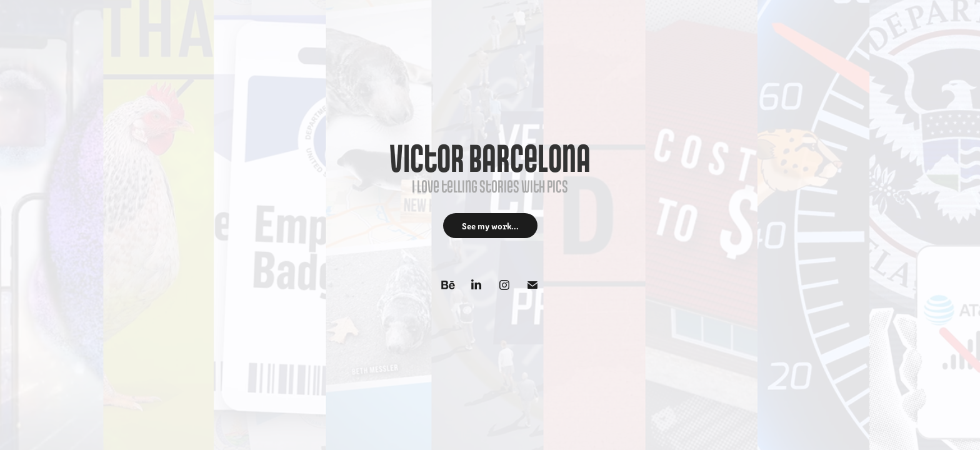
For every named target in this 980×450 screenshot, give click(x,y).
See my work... (490, 226)
